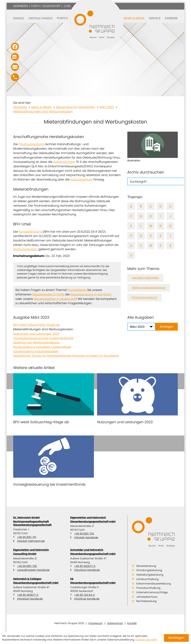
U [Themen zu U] (131, 246)
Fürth (35, 6)
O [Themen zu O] (170, 226)
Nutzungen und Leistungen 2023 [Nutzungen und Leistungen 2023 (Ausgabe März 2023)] (36, 334)
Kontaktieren (77, 290)
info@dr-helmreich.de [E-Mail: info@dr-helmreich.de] (31, 541)
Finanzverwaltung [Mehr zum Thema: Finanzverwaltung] (145, 298)
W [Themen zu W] (151, 246)
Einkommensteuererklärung (154, 584)
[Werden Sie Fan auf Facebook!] (15, 47)
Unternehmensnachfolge (152, 592)
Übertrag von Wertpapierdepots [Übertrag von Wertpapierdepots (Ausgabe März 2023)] (36, 343)
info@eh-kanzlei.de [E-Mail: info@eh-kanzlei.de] (86, 537)
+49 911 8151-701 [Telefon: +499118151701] (27, 537)
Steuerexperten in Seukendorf (55, 299)
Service (155, 18)
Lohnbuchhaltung (147, 579)
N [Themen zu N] (161, 226)
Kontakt (132, 623)
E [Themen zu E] (170, 206)
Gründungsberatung (149, 570)
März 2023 (107, 107)
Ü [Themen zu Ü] (131, 255)
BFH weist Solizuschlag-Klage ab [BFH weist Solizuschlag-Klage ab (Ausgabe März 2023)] (37, 325)
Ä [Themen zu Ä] (170, 246)
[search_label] (159, 181)
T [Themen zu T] (170, 236)
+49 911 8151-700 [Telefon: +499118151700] (84, 534)
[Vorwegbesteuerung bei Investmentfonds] (54, 462)
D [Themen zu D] (161, 206)
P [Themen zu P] (131, 236)
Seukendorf (52, 6)
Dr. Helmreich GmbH (39, 521)
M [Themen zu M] (151, 226)
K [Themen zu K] (131, 226)
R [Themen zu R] (151, 236)
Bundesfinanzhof (31, 232)
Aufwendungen (64, 162)
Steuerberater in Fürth (48, 295)
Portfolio (65, 18)
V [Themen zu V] (141, 246)
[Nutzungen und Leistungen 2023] (137, 400)
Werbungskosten (25, 249)
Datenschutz (115, 623)
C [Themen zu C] (151, 206)
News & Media (134, 18)
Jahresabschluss (147, 597)
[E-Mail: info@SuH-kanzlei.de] (15, 67)
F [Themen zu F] (131, 216)
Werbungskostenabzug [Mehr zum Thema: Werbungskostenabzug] (149, 288)
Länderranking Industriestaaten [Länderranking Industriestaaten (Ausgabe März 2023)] (36, 352)
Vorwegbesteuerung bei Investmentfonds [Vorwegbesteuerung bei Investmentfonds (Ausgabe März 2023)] (43, 338)
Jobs (67, 6)
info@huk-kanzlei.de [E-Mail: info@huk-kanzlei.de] (87, 599)
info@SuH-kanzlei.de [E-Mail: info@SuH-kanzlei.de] (87, 570)
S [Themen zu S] (161, 236)
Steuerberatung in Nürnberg (91, 295)
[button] (15, 77)
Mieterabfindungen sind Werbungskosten (43, 112)
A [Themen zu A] (131, 206)
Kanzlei (19, 18)
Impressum (96, 623)
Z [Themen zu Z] (160, 246)
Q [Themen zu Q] (141, 236)
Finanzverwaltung (31, 144)
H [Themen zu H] (151, 216)
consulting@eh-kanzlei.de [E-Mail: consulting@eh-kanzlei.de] (33, 570)
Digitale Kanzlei (40, 18)
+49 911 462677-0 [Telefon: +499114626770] (85, 566)
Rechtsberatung (146, 601)
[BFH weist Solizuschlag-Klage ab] (54, 400)
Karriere (172, 18)
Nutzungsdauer (81, 180)
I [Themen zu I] (161, 216)
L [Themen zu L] (141, 226)
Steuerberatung (146, 566)
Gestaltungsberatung (150, 575)
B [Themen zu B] (141, 206)
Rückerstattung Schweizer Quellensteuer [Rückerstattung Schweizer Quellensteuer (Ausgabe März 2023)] (42, 347)
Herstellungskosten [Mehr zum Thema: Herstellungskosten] (145, 278)
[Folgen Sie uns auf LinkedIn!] (15, 57)
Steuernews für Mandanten (76, 107)
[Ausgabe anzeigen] (167, 327)
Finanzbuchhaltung (148, 588)
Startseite (20, 107)
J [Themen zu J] (170, 216)
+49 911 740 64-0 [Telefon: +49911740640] (84, 595)
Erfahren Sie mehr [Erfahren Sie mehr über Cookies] (146, 640)
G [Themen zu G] (141, 216)
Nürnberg (21, 6)
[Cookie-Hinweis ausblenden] (176, 638)
